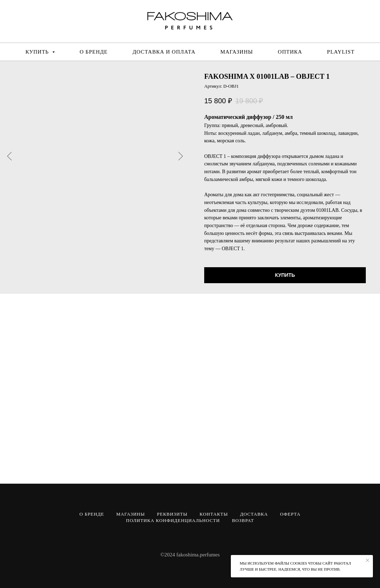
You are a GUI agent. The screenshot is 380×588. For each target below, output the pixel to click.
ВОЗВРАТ (243, 520)
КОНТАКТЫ (214, 514)
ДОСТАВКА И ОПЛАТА (164, 52)
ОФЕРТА (290, 514)
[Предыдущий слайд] (9, 156)
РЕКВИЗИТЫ (172, 514)
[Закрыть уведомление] (368, 560)
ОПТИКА (290, 52)
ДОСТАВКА (254, 514)
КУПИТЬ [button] (38, 52)
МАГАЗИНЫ (237, 52)
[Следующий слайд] (181, 156)
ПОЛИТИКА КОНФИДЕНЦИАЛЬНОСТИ (173, 520)
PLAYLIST (341, 52)
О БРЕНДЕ (94, 52)
